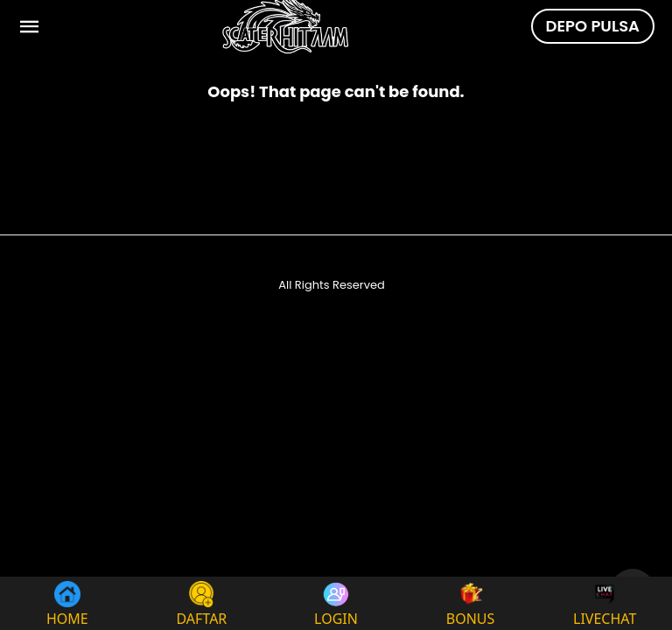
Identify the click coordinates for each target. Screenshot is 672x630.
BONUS (471, 603)
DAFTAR (201, 603)
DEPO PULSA (593, 26)
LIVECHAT (605, 603)
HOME (67, 603)
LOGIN (336, 603)
